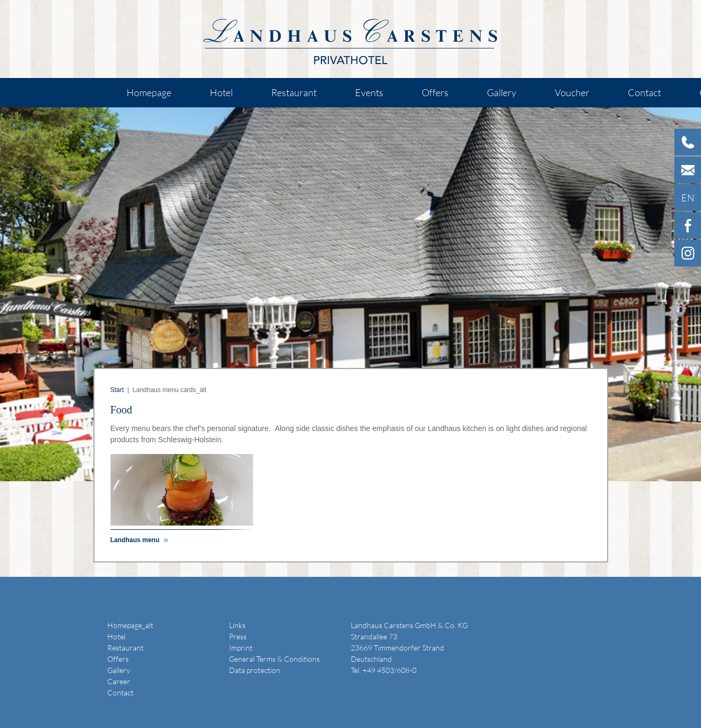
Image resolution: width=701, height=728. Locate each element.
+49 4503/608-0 (389, 670)
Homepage (149, 92)
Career (119, 681)
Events (369, 92)
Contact (644, 92)
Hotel (221, 92)
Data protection (255, 670)
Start (117, 390)
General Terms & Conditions (274, 659)
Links (237, 625)
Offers (435, 92)
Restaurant (294, 92)
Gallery (502, 92)
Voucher (572, 92)
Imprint (241, 648)
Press (238, 636)
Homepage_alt (130, 625)
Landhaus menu (136, 540)
